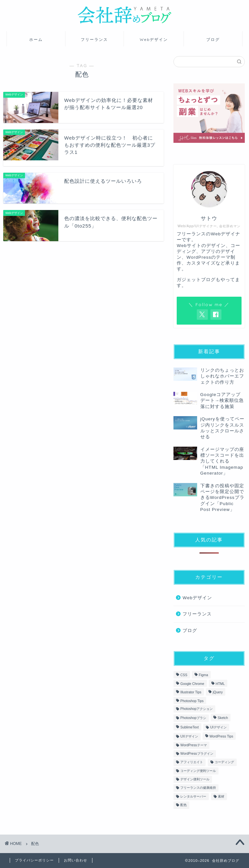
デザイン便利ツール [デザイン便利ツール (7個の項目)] (195, 779)
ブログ (213, 39)
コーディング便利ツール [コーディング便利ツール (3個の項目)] (198, 771)
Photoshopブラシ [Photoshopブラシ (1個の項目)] (193, 718)
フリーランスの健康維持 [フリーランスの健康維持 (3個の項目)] (198, 788)
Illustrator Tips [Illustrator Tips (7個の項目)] (191, 693)
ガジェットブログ (196, 280)
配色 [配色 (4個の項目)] (184, 805)
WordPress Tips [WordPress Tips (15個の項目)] (221, 737)
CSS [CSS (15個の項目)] (184, 675)
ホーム (36, 39)
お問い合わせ (76, 860)
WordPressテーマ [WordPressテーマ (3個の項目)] (193, 745)
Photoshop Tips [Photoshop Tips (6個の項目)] (192, 701)
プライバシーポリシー (34, 860)
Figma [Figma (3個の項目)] (203, 675)
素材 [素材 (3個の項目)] (221, 796)
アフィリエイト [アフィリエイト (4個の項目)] (192, 762)
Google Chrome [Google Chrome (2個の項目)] (192, 684)
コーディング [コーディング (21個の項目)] (224, 762)
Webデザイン (154, 39)
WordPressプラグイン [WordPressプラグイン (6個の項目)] (197, 754)
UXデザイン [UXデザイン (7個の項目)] (189, 737)
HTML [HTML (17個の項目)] (220, 684)
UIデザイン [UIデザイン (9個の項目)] (218, 727)
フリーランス (94, 39)
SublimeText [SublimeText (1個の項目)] (190, 727)
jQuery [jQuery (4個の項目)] (218, 693)
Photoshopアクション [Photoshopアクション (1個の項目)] (196, 709)
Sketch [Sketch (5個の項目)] (223, 718)
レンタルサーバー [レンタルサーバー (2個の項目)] (193, 796)
